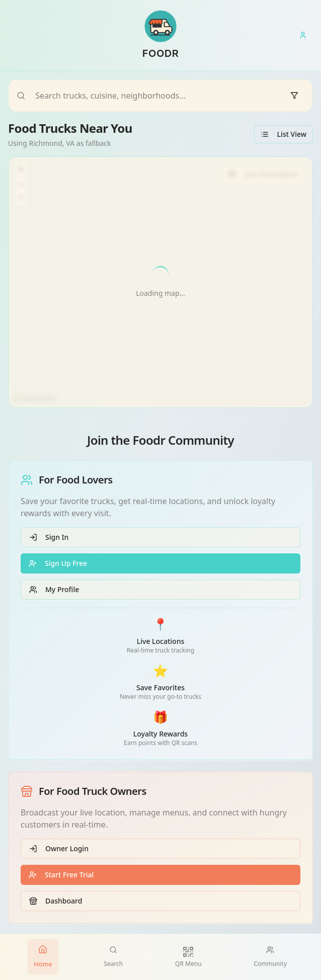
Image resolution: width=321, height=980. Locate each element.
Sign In (49, 537)
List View (284, 134)
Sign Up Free (58, 563)
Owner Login (59, 848)
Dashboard (56, 901)
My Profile (54, 589)
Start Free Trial (61, 875)
